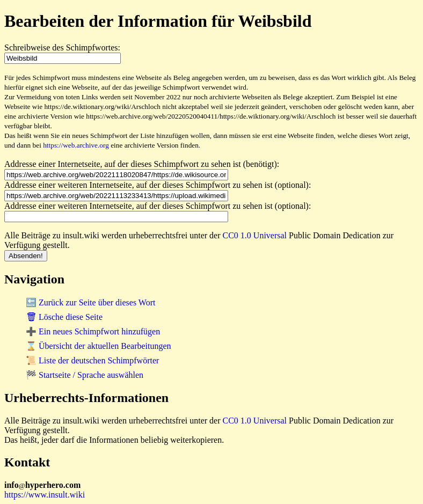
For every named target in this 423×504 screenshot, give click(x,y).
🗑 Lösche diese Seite (64, 317)
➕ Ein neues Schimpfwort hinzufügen (93, 331)
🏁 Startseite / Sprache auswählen (85, 375)
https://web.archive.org (76, 145)
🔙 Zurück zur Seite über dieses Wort (90, 302)
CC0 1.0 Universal (255, 235)
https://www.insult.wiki (45, 495)
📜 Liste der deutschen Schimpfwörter (92, 360)
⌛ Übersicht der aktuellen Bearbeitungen (99, 346)
